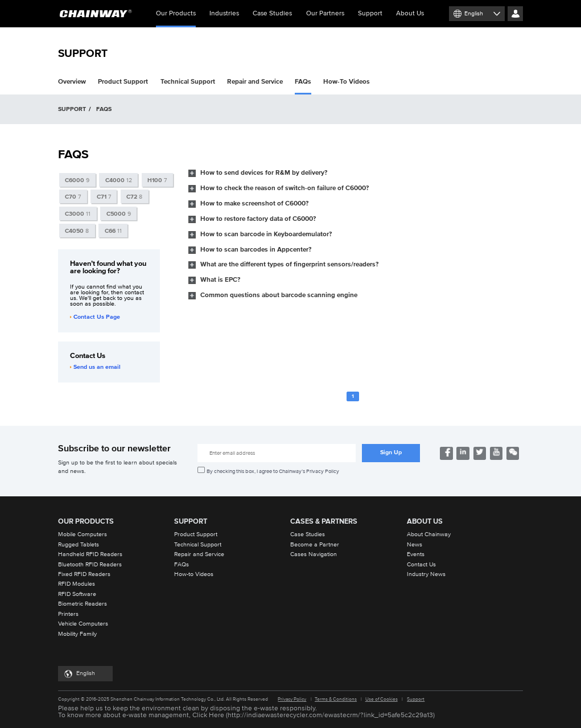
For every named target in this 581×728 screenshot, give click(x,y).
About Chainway (429, 534)
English (474, 14)
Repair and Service (255, 82)
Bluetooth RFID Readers (90, 565)
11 (78, 214)
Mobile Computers (83, 534)
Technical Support (188, 82)
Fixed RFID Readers (84, 574)
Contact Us (421, 565)
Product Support (123, 82)
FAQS (104, 109)
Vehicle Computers (83, 624)
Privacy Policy (292, 699)
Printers (68, 614)
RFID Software (77, 594)
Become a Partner (315, 545)
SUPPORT (72, 109)
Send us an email (95, 367)
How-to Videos (194, 574)
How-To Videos (347, 82)
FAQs (303, 82)
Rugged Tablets (79, 545)
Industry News (426, 574)
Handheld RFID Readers (90, 554)
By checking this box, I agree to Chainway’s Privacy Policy (273, 471)
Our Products (176, 19)
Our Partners (325, 13)
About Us (410, 13)
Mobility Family (77, 634)
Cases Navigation (314, 554)
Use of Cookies (382, 699)
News (415, 545)
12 (119, 180)
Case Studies (272, 13)
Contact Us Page (95, 317)
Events (416, 554)
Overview (72, 82)
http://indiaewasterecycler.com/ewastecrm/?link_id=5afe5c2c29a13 (330, 715)
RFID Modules (77, 584)
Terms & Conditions (336, 699)
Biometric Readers (83, 604)
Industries (224, 13)
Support (370, 13)
